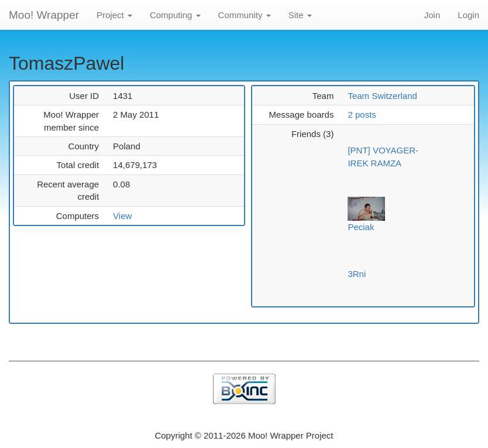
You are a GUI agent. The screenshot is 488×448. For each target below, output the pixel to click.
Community (245, 15)
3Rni (357, 274)
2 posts (362, 114)
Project (114, 15)
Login (468, 15)
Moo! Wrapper (44, 15)
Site (300, 15)
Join (432, 15)
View (122, 216)
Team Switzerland (382, 96)
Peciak (361, 227)
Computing (175, 15)
